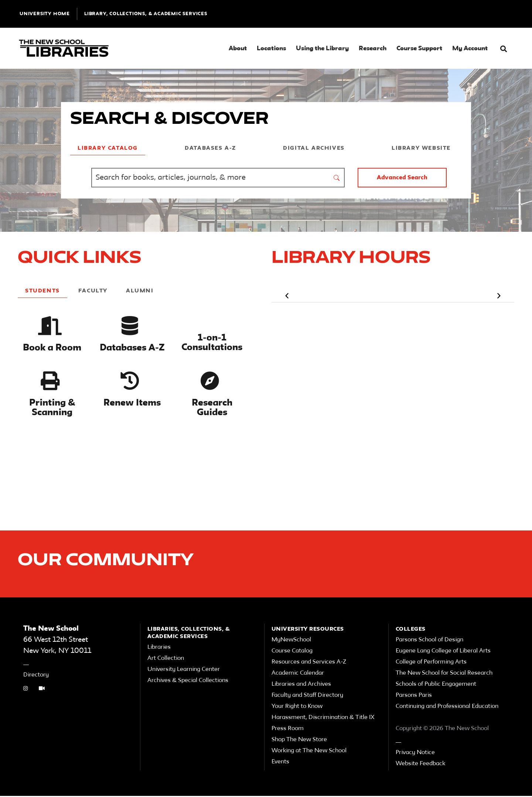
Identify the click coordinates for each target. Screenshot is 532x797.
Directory (36, 676)
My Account (470, 49)
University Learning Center (184, 671)
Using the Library (322, 49)
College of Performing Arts (431, 663)
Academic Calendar (298, 674)
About (238, 49)
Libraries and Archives (301, 685)
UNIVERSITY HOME (45, 14)
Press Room (288, 730)
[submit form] (337, 178)
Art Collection (166, 659)
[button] (504, 49)
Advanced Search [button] (402, 178)
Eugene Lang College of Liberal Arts (443, 652)
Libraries (159, 648)
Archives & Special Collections (188, 682)
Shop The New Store (299, 741)
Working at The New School (309, 752)
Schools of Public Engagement (436, 685)
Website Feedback (420, 765)
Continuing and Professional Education (447, 708)
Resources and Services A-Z (309, 663)
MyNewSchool (291, 641)
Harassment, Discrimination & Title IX (323, 719)
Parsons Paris (414, 696)
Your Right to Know (297, 708)
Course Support (419, 49)
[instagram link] (25, 690)
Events (280, 763)
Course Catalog (292, 652)
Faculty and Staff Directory (307, 696)
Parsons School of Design (429, 641)
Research (373, 49)
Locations (271, 49)
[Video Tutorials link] (42, 690)
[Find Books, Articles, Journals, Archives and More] (210, 178)
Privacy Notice (415, 754)
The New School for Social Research (444, 674)
